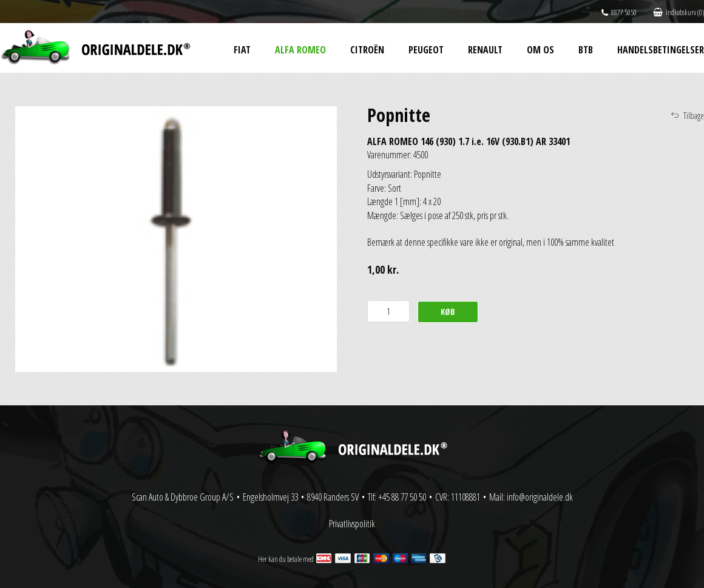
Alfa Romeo (300, 50)
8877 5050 (619, 12)
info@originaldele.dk (540, 497)
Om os (540, 50)
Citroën (367, 50)
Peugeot (426, 50)
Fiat (242, 50)
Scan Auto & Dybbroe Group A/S (183, 497)
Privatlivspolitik (352, 524)
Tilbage (694, 116)
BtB (586, 50)
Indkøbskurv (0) (679, 12)
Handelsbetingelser (661, 50)
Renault (485, 50)
